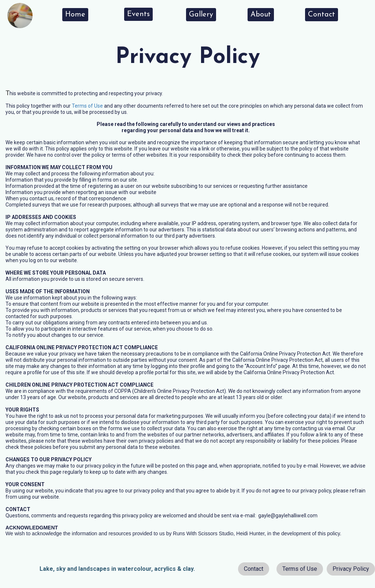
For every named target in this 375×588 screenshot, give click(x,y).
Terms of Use (87, 106)
